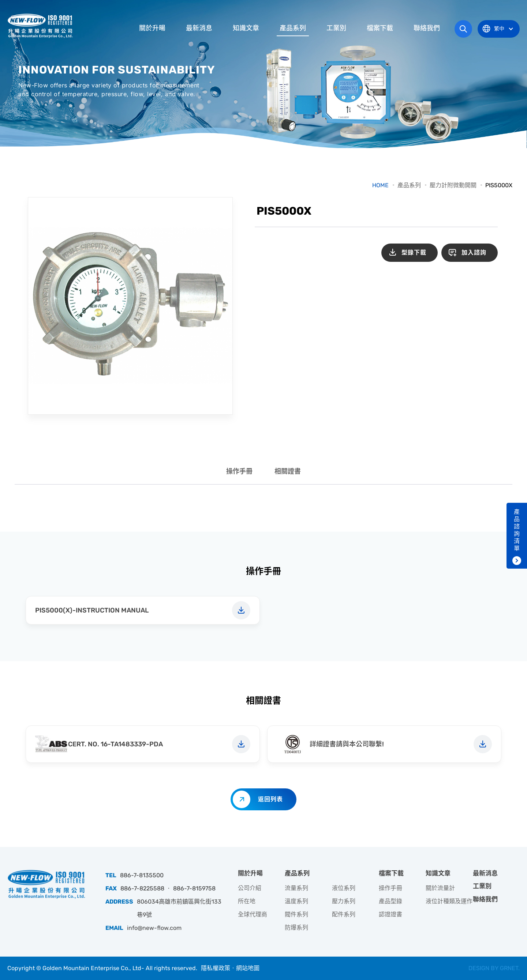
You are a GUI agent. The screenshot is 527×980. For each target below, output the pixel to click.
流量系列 (296, 888)
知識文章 (246, 28)
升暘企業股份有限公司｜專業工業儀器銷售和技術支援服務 (41, 26)
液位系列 (344, 888)
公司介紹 (250, 888)
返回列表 (270, 799)
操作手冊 (239, 471)
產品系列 (293, 28)
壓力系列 (344, 901)
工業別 (336, 28)
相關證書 (288, 471)
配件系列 (344, 914)
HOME (380, 185)
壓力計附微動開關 (453, 185)
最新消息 (199, 28)
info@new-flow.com (154, 928)
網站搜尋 (463, 29)
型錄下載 (414, 252)
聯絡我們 (427, 28)
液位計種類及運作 (449, 901)
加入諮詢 (474, 252)
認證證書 (390, 914)
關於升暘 (152, 28)
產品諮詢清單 (517, 530)
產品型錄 (390, 901)
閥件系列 (296, 914)
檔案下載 (380, 28)
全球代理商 (253, 914)
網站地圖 (248, 968)
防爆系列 (296, 928)
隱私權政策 (216, 968)
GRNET (509, 968)
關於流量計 (440, 888)
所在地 (247, 901)
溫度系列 (296, 901)
